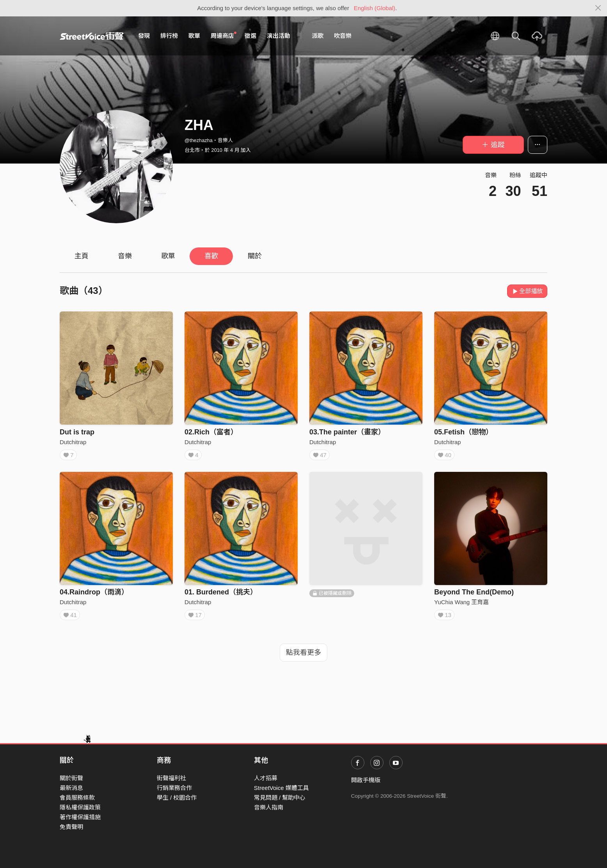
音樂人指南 (269, 807)
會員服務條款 (77, 798)
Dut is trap (77, 432)
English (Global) (375, 8)
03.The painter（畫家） (347, 432)
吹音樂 (343, 36)
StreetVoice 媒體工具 (281, 788)
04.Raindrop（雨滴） (94, 595)
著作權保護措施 (80, 817)
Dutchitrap (73, 442)
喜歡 (211, 256)
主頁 (82, 256)
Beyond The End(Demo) (474, 595)
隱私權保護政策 (80, 807)
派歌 (318, 36)
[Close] (598, 8)
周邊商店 (224, 36)
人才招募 (266, 778)
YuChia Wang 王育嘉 (461, 605)
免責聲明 (71, 827)
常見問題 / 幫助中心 (280, 798)
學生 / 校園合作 (177, 798)
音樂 (125, 256)
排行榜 (169, 36)
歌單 (194, 36)
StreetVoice (92, 36)
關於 (255, 256)
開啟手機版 (366, 780)
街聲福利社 (171, 778)
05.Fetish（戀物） (463, 432)
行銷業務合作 (174, 788)
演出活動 (279, 36)
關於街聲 (71, 778)
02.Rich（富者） (211, 432)
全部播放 (527, 291)
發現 (144, 36)
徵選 (250, 36)
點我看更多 (303, 658)
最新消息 (71, 788)
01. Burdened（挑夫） (221, 595)
